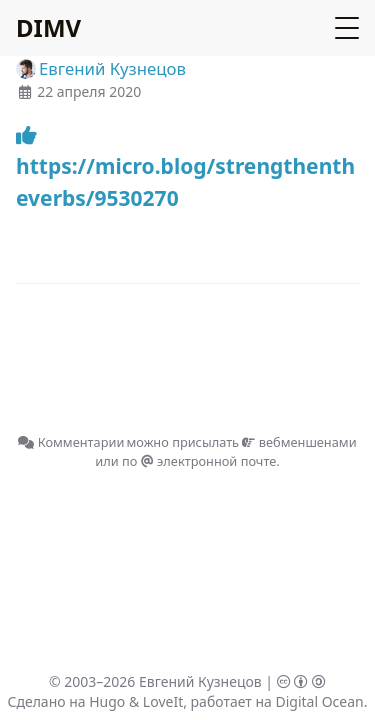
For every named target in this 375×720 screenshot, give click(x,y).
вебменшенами (299, 442)
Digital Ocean (319, 701)
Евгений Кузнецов (200, 681)
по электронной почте (199, 461)
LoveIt (163, 701)
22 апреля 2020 (89, 91)
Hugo (107, 701)
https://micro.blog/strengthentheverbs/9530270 (185, 168)
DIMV (48, 27)
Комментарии (71, 442)
